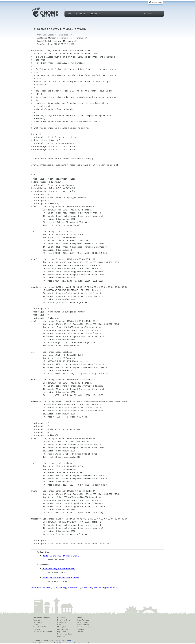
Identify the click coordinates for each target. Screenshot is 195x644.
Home (70, 14)
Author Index (112, 587)
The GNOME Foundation (42, 632)
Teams (35, 625)
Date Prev (37, 587)
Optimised (36, 643)
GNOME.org (157, 2)
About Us (36, 620)
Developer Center (64, 620)
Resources (62, 618)
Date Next (47, 587)
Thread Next (72, 587)
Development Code (64, 634)
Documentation (63, 622)
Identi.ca (81, 629)
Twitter (80, 632)
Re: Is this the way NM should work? (61, 556)
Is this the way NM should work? (59, 569)
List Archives (95, 14)
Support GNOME (39, 627)
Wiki (59, 625)
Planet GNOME (83, 625)
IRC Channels (62, 629)
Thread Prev (60, 587)
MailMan (75, 643)
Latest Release (83, 622)
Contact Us (37, 629)
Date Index (99, 587)
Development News (85, 627)
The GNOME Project (42, 618)
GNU (88, 643)
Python (81, 643)
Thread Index (86, 587)
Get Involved (38, 622)
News (80, 618)
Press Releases (83, 620)
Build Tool (61, 636)
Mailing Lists (81, 14)
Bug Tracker (62, 632)
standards (46, 643)
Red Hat (60, 643)
